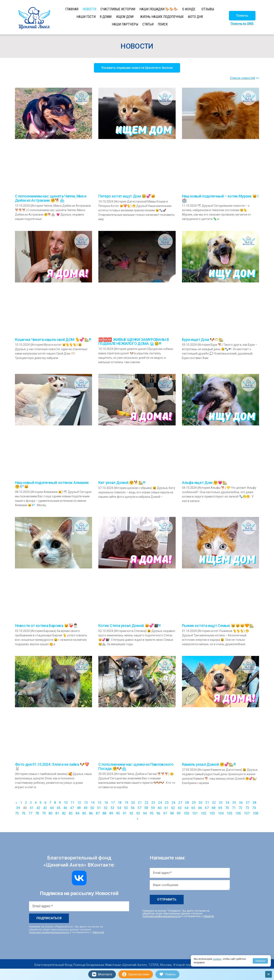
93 (138, 813)
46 (65, 808)
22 (147, 803)
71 (234, 808)
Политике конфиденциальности (49, 932)
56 (133, 808)
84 (78, 813)
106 (238, 813)
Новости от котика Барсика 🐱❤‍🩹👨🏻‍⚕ (46, 626)
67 (207, 808)
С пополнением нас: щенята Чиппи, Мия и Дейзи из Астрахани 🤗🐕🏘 (51, 198)
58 (146, 808)
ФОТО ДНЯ (195, 17)
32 (214, 803)
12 (79, 803)
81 (57, 813)
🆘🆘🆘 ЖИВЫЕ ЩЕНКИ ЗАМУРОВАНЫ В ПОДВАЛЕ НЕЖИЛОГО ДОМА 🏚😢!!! (134, 342)
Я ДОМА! (106, 17)
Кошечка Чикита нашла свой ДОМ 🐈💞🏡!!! (53, 340)
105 (229, 813)
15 (99, 803)
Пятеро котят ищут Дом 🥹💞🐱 (127, 196)
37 (248, 803)
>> (258, 78)
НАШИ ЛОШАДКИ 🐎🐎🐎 (159, 9)
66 (200, 808)
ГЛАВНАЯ (72, 9)
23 (153, 803)
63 (180, 808)
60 (160, 808)
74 (254, 808)
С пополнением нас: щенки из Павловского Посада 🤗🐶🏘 (136, 766)
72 (241, 808)
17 (113, 803)
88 (104, 813)
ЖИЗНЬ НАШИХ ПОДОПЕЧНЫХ (162, 17)
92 (131, 813)
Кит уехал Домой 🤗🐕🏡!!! (122, 483)
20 (133, 803)
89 (111, 813)
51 (99, 808)
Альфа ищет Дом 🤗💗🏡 (204, 483)
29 (194, 803)
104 (221, 813)
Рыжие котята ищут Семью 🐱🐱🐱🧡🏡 (218, 626)
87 (98, 813)
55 (126, 808)
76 (24, 813)
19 (126, 803)
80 (51, 813)
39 (18, 808)
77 (30, 813)
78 (37, 813)
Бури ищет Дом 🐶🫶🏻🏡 (203, 340)
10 (66, 803)
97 (165, 813)
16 (106, 803)
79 (44, 813)
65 (193, 808)
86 (91, 813)
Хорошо (260, 961)
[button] (242, 16)
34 (227, 803)
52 (106, 808)
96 (158, 813)
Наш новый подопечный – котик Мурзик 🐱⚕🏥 (220, 198)
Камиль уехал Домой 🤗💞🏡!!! (209, 764)
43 (45, 808)
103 (212, 813)
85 (84, 813)
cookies (217, 959)
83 (71, 813)
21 (140, 803)
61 (166, 808)
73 (247, 808)
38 (254, 803)
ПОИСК (163, 24)
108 (255, 813)
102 (204, 813)
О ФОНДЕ (189, 9)
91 (125, 813)
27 (180, 803)
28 (187, 803)
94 (145, 813)
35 (234, 803)
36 (241, 803)
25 (167, 803)
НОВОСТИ (89, 9)
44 (52, 808)
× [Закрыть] (269, 974)
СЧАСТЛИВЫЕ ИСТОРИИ (118, 9)
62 (173, 808)
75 (17, 813)
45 (59, 808)
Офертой (98, 932)
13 (86, 803)
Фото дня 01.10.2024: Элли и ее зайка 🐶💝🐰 (52, 766)
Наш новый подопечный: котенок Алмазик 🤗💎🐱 (52, 485)
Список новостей (243, 78)
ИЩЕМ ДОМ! (125, 17)
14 (93, 803)
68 (214, 808)
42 (38, 808)
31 (207, 803)
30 (200, 803)
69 (220, 808)
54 (119, 808)
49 (86, 808)
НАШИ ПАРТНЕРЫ (125, 24)
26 (174, 803)
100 (186, 813)
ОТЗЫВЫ (208, 9)
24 (160, 803)
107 (247, 813)
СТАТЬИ (148, 24)
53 (112, 808)
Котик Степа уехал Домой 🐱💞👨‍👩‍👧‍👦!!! (129, 626)
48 (79, 808)
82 (64, 813)
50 (92, 808)
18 (120, 803)
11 (72, 803)
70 (227, 808)
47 (72, 808)
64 (187, 808)
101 (195, 813)
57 (139, 808)
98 (172, 813)
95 (152, 813)
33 (221, 803)
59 (153, 808)
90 (118, 813)
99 (179, 813)
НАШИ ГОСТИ (86, 17)
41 (32, 808)
